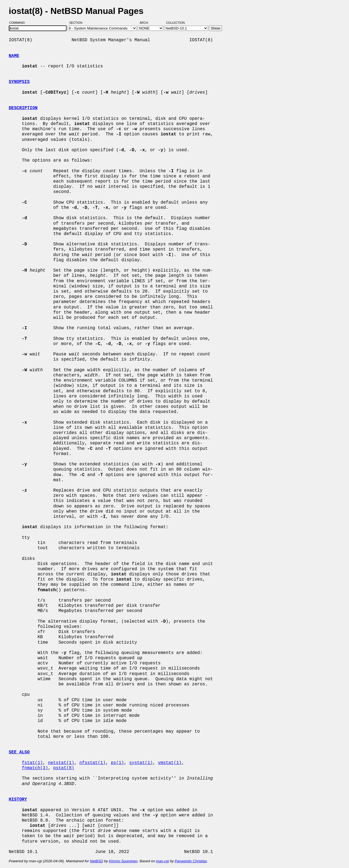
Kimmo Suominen (123, 861)
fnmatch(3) (35, 768)
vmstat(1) (170, 763)
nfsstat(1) (92, 763)
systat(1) (141, 763)
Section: (77, 23)
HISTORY (18, 799)
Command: (19, 23)
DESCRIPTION (23, 108)
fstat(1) (32, 763)
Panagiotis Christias (191, 861)
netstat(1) (61, 763)
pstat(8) (64, 768)
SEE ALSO (19, 752)
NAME (14, 56)
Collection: (176, 23)
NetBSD (97, 861)
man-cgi (162, 861)
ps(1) (117, 763)
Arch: (147, 23)
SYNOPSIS (19, 82)
